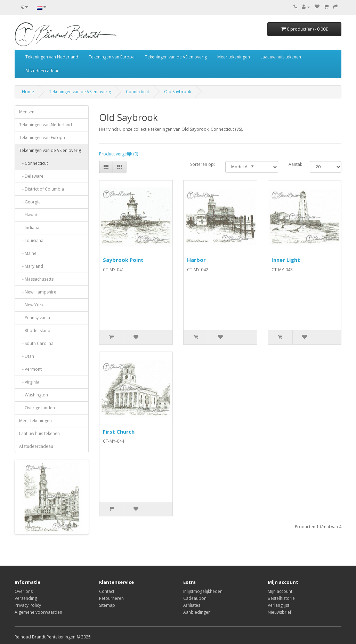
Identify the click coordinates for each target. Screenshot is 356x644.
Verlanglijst (278, 605)
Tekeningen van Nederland (52, 57)
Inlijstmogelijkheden (203, 591)
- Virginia (29, 382)
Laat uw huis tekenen (281, 57)
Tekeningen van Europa (112, 57)
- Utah (27, 356)
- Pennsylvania (35, 318)
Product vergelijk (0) (119, 154)
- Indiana (29, 228)
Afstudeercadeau (42, 71)
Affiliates (192, 605)
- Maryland (31, 266)
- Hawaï (28, 215)
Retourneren (111, 598)
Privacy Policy (28, 605)
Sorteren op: (203, 164)
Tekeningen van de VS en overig (176, 57)
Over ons (24, 591)
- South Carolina (36, 343)
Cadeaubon (195, 598)
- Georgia (30, 202)
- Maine (28, 253)
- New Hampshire (38, 292)
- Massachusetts (36, 279)
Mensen (27, 112)
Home (28, 92)
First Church (119, 432)
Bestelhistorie (281, 598)
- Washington (34, 395)
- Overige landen (37, 408)
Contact (107, 591)
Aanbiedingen (197, 612)
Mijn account (280, 591)
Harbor (196, 260)
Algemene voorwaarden (38, 612)
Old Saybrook (178, 92)
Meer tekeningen (234, 57)
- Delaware (31, 176)
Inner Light (286, 260)
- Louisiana (31, 240)
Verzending (26, 598)
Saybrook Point (123, 260)
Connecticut (137, 92)
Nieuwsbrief (280, 612)
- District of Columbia (42, 189)
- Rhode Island (35, 331)
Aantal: (295, 164)
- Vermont (30, 369)
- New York (31, 305)
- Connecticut (34, 163)
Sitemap (107, 605)
